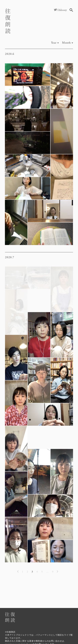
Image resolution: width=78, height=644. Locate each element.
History (62, 10)
